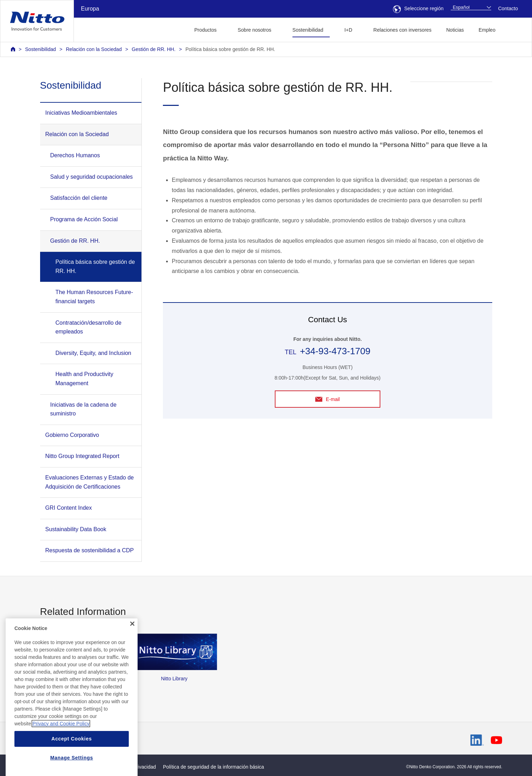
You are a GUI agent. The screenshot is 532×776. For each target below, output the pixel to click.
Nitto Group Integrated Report (83, 456)
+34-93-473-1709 (335, 351)
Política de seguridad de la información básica (213, 767)
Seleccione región (418, 8)
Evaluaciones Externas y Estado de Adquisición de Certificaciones (90, 482)
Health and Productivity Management (85, 379)
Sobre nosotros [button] (255, 30)
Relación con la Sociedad (94, 49)
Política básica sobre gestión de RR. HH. (230, 49)
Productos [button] (205, 30)
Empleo (487, 30)
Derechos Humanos (75, 155)
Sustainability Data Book (76, 529)
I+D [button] (348, 30)
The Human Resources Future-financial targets (94, 297)
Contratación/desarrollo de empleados (89, 327)
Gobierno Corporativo (72, 435)
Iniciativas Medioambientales (81, 113)
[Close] (132, 644)
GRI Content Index (69, 508)
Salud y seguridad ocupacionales (92, 177)
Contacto (508, 8)
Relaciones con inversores (402, 30)
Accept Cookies (72, 759)
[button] (514, 29)
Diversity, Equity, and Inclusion (94, 353)
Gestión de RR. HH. (153, 49)
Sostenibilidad (40, 49)
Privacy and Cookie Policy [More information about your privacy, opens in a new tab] (61, 744)
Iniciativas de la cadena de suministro (84, 409)
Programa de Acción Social (84, 219)
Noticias (455, 30)
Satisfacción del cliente (79, 198)
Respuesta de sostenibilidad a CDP (90, 550)
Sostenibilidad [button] (308, 30)
